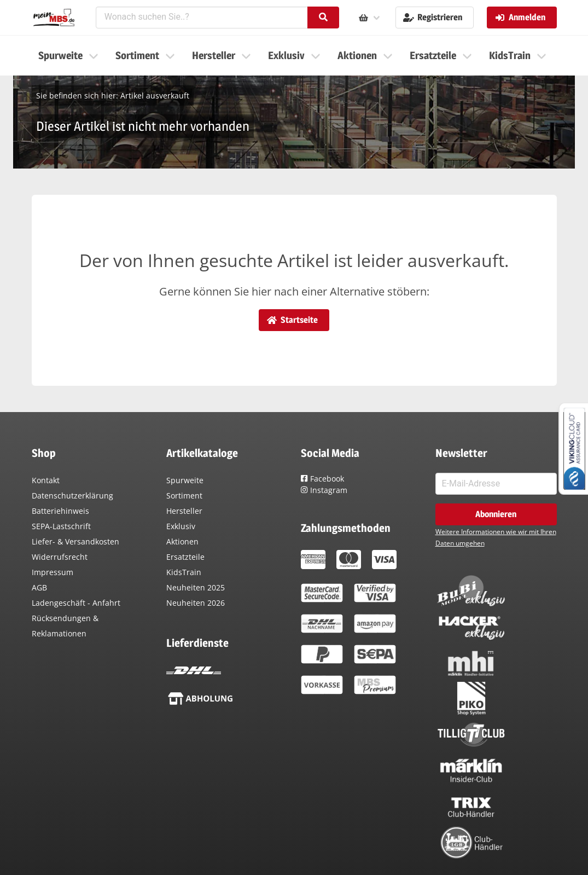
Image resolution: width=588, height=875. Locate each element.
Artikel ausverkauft (155, 95)
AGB (39, 587)
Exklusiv (181, 526)
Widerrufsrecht (60, 557)
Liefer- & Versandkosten (75, 541)
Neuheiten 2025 (196, 587)
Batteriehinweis (60, 511)
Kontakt (46, 480)
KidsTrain (184, 572)
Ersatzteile (185, 557)
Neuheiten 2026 (196, 603)
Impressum (53, 572)
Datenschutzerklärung (72, 496)
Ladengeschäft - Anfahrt (76, 603)
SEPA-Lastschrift (61, 526)
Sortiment (184, 496)
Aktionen (182, 541)
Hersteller (184, 511)
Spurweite (185, 480)
